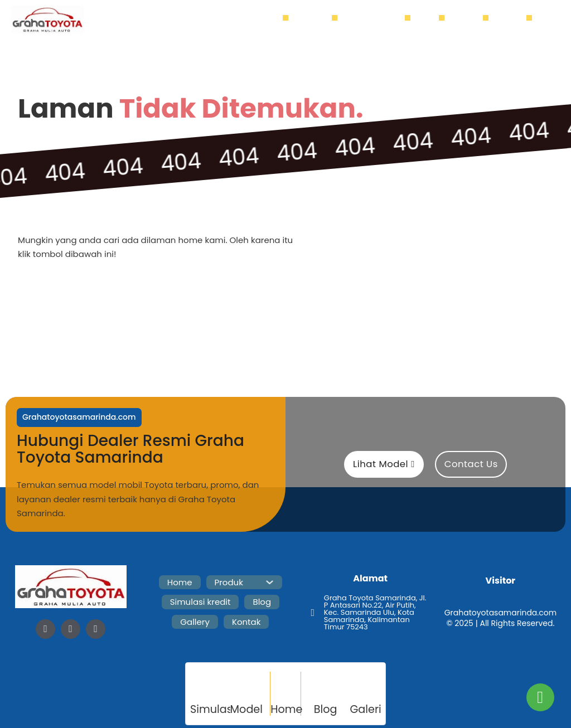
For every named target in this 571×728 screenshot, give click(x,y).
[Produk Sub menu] (330, 20)
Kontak (513, 20)
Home (271, 20)
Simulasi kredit (377, 20)
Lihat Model (384, 464)
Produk (313, 20)
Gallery (469, 20)
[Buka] (547, 20)
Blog (430, 20)
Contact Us (471, 464)
